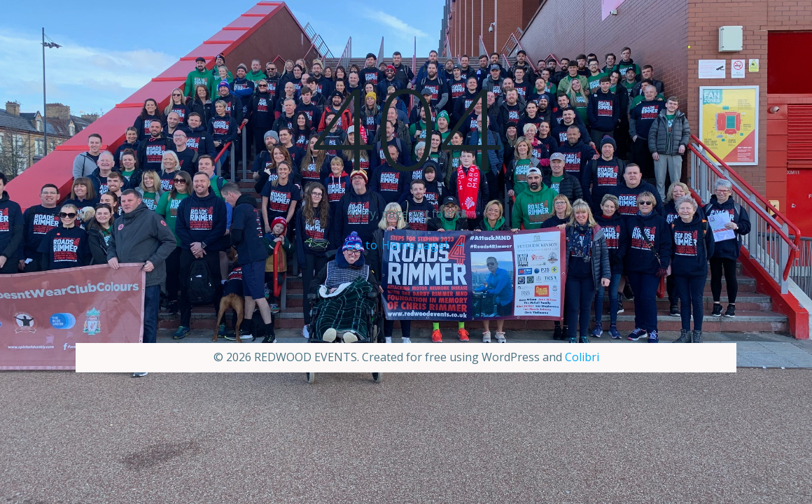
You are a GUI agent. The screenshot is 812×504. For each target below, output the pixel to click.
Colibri (582, 357)
